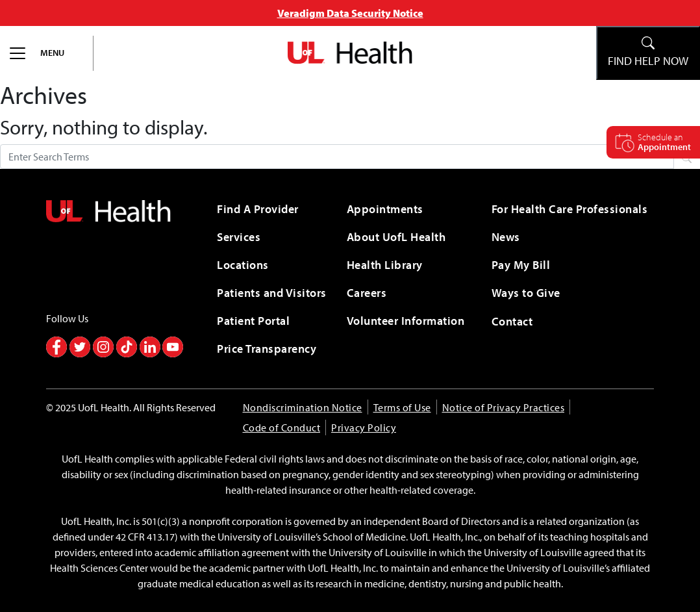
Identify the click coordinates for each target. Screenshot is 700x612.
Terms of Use (402, 407)
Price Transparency (267, 349)
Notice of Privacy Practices (504, 407)
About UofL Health (396, 237)
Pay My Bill (521, 265)
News (506, 237)
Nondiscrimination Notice (303, 407)
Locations (243, 265)
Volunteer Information (406, 321)
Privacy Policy (364, 427)
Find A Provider (258, 209)
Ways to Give (526, 293)
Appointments (385, 209)
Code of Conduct (282, 427)
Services (239, 237)
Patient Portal (253, 321)
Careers (367, 293)
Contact (512, 321)
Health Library (385, 265)
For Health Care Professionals (570, 209)
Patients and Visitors (272, 293)
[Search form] (337, 157)
